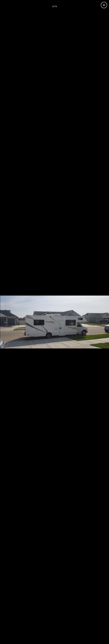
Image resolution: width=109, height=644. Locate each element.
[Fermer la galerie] (104, 5)
